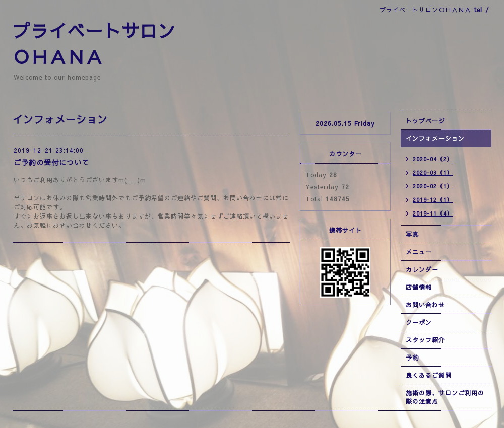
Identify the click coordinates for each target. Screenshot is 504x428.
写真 (412, 234)
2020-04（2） (433, 159)
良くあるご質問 (429, 375)
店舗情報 (419, 287)
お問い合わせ (425, 305)
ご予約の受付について (51, 162)
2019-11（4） (433, 213)
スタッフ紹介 (425, 340)
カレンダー (422, 269)
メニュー (419, 252)
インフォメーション (435, 138)
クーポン (419, 322)
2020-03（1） (433, 172)
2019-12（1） (433, 200)
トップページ (425, 121)
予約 (412, 358)
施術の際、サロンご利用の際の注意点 (445, 397)
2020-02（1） (433, 186)
